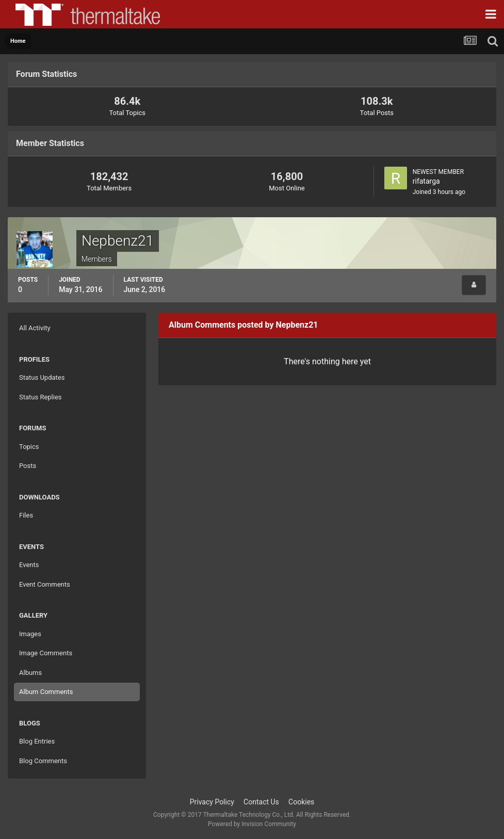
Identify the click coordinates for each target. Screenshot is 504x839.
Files (26, 515)
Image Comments (46, 653)
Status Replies (40, 397)
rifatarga (426, 181)
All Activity (35, 328)
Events (29, 565)
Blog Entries (37, 741)
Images (30, 634)
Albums (30, 673)
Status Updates (42, 377)
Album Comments (46, 692)
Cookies (301, 802)
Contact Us (261, 802)
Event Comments (45, 584)
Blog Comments (43, 761)
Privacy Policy (212, 802)
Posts (28, 466)
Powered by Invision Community (252, 824)
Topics (29, 447)
